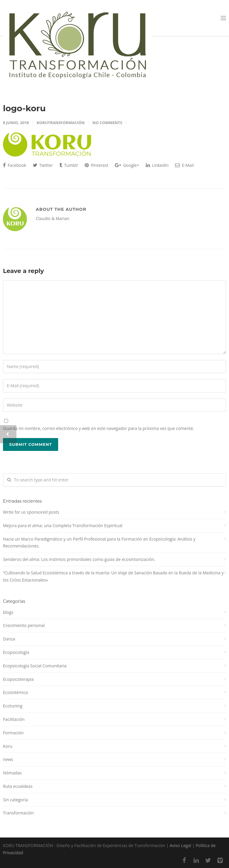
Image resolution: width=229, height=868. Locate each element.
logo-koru (24, 108)
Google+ (127, 165)
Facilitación (14, 719)
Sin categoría (16, 800)
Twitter (43, 165)
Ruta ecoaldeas (18, 786)
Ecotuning (13, 706)
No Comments (107, 123)
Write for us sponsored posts (31, 512)
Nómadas (12, 773)
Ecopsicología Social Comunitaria (35, 666)
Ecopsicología (16, 652)
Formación (13, 733)
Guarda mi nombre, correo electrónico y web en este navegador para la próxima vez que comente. (99, 428)
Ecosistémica (16, 692)
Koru (8, 746)
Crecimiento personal (24, 625)
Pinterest (96, 165)
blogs (8, 612)
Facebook (15, 165)
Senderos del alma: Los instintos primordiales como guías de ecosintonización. (79, 559)
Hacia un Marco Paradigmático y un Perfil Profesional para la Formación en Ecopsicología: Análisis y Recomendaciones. (99, 543)
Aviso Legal (180, 845)
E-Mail (184, 165)
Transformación (18, 813)
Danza (9, 639)
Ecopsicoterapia (18, 679)
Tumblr (69, 165)
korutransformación (61, 123)
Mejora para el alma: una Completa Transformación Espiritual (63, 525)
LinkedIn (157, 165)
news (8, 759)
